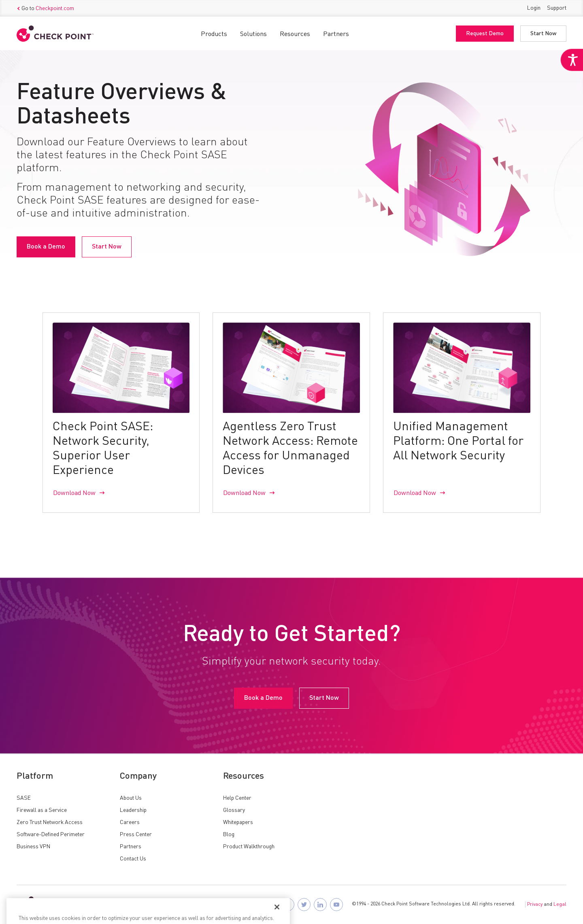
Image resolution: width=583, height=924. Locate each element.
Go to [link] (45, 8)
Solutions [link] (253, 34)
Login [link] (534, 8)
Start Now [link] (543, 34)
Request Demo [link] (485, 34)
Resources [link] (295, 34)
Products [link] (214, 34)
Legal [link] (560, 905)
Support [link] (557, 8)
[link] (572, 60)
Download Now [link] (74, 493)
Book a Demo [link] (46, 247)
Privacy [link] (535, 905)
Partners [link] (336, 34)
